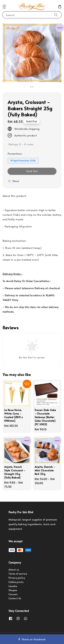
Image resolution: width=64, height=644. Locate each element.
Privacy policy (17, 578)
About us (14, 570)
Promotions (15, 154)
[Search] (56, 15)
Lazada (13, 586)
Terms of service (18, 574)
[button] (4, 7)
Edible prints (16, 582)
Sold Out (32, 171)
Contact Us (15, 598)
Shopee (13, 590)
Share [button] (13, 181)
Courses (13, 594)
